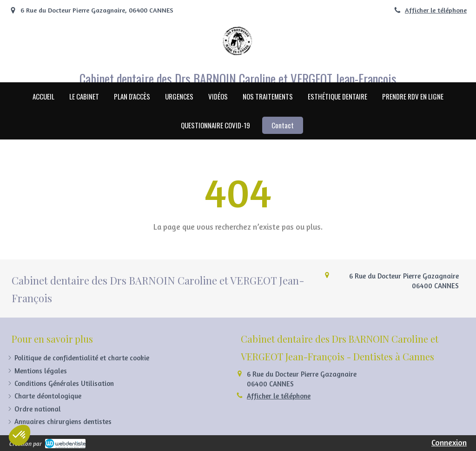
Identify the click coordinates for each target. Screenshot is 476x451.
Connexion (449, 442)
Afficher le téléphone (436, 10)
